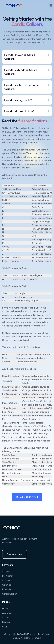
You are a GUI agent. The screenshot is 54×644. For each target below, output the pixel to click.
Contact (6, 617)
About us (7, 613)
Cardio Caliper (10, 594)
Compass (7, 580)
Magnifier (7, 589)
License (6, 622)
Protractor (8, 576)
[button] (51, 6)
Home (5, 608)
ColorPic (6, 585)
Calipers (6, 571)
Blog (4, 626)
